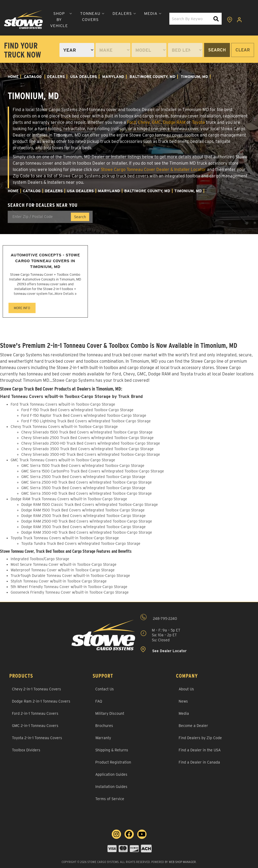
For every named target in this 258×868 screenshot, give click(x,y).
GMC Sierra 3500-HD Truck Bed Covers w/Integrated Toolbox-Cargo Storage (87, 493)
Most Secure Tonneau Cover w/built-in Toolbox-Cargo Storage (64, 564)
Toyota (198, 122)
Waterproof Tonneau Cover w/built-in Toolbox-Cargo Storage (63, 570)
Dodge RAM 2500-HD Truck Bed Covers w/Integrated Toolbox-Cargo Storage (87, 521)
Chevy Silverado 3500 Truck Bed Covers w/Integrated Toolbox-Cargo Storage (87, 449)
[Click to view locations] (230, 20)
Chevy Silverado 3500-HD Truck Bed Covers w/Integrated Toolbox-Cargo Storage (91, 454)
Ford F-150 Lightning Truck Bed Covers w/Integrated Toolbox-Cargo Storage (86, 421)
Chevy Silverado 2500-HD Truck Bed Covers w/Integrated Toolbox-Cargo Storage (91, 443)
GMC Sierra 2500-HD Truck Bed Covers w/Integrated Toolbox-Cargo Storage (87, 482)
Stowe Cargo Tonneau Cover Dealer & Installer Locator (153, 170)
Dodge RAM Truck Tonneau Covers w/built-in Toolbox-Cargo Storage (69, 499)
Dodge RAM (174, 122)
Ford (132, 122)
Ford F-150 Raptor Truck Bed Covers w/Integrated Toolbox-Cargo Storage (84, 415)
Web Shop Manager (182, 862)
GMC (156, 122)
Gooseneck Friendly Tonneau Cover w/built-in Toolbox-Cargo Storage (70, 592)
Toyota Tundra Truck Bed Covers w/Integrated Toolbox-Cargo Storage (81, 543)
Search (217, 50)
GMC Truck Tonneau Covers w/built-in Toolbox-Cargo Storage (63, 460)
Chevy (144, 122)
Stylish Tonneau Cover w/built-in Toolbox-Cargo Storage (59, 581)
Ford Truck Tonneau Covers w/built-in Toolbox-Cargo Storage (63, 404)
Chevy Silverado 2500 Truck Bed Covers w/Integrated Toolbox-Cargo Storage (87, 438)
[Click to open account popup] (240, 20)
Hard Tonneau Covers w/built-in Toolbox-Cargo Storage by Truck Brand (72, 396)
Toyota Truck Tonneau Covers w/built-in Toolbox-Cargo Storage (65, 538)
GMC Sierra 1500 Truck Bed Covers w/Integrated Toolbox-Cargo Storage (83, 466)
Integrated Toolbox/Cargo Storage (40, 559)
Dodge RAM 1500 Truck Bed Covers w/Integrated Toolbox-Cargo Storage (83, 510)
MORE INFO (22, 308)
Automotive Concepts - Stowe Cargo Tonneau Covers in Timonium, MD (45, 261)
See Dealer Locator (164, 650)
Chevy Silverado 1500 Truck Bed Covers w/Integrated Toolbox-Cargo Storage (87, 432)
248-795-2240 (159, 617)
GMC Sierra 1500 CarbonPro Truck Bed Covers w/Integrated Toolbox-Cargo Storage (93, 471)
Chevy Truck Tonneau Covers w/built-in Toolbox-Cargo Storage (64, 427)
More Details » (66, 294)
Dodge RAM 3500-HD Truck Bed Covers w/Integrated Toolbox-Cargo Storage (87, 532)
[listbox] (77, 50)
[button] (59, 20)
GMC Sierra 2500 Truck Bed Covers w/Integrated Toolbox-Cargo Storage (83, 477)
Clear (243, 50)
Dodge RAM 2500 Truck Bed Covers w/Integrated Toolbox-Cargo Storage (83, 516)
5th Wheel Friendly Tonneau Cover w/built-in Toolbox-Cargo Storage (69, 587)
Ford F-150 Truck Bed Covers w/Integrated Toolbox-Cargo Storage (77, 410)
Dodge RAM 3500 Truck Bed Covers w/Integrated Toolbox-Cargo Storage (83, 527)
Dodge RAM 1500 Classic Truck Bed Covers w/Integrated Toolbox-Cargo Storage (90, 505)
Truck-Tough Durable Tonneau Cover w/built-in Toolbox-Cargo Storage (70, 576)
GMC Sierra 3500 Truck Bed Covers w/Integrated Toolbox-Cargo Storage (83, 488)
